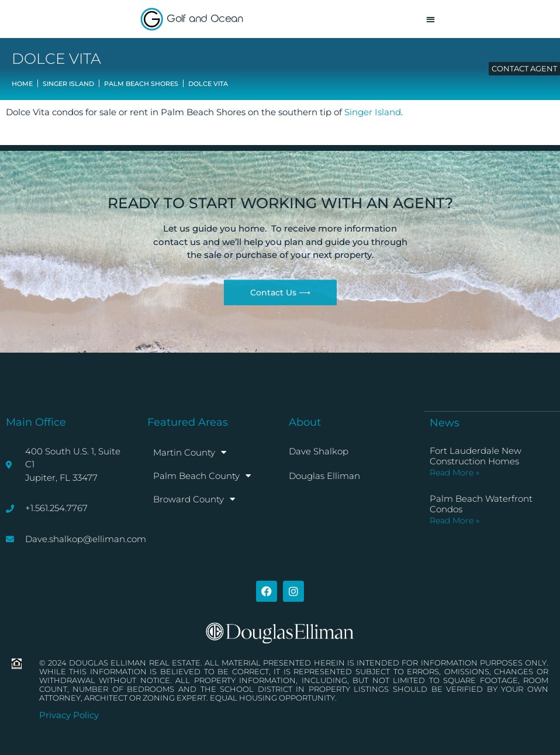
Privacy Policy (69, 715)
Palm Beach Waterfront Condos (481, 504)
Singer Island (373, 112)
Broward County (194, 499)
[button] (431, 19)
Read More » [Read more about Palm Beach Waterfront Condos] (454, 520)
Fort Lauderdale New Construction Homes (476, 456)
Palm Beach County (202, 476)
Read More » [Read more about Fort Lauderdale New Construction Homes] (454, 473)
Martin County (190, 452)
